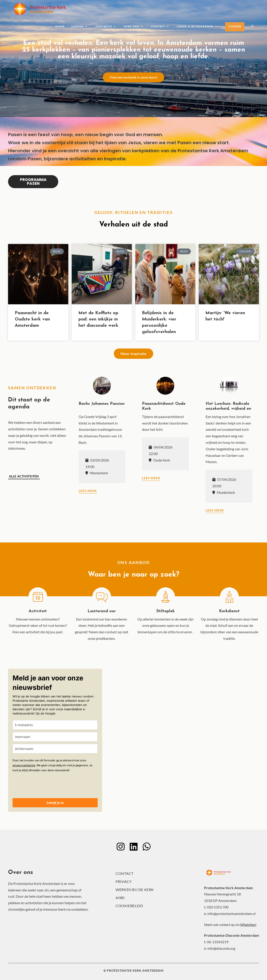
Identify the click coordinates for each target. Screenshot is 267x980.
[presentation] (47, 785)
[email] (55, 725)
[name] (55, 737)
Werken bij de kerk (135, 890)
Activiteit (38, 611)
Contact (124, 873)
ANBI (120, 898)
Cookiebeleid (129, 906)
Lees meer (88, 491)
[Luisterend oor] (102, 597)
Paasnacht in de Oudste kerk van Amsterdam (32, 319)
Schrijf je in (55, 803)
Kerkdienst (229, 611)
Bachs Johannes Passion (102, 404)
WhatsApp (248, 924)
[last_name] (55, 749)
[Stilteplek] (166, 597)
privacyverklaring (24, 765)
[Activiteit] (38, 597)
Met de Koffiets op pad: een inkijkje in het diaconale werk (98, 319)
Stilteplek (166, 611)
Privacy (124, 881)
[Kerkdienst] (229, 597)
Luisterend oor (102, 611)
